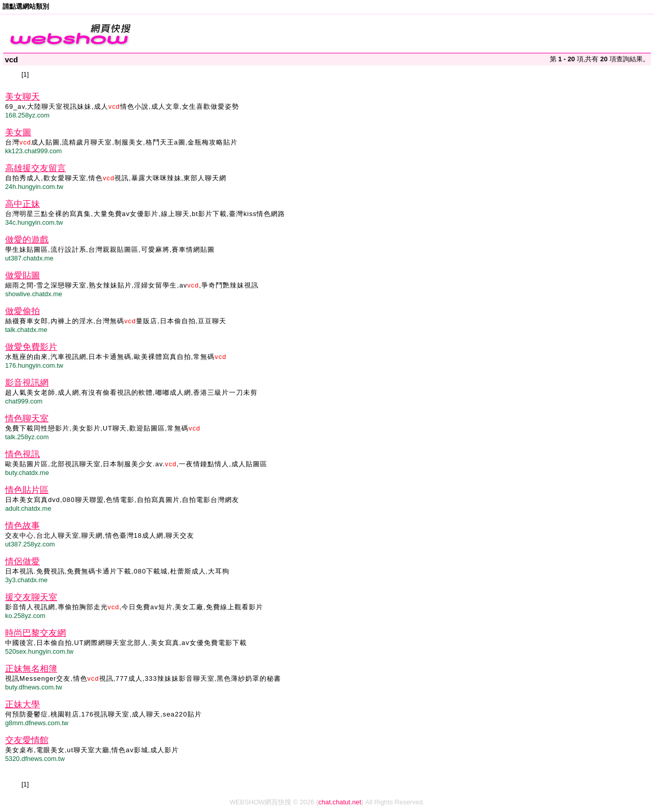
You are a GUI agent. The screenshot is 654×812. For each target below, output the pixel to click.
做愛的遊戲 (27, 240)
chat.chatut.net (340, 802)
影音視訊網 (27, 383)
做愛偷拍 (22, 311)
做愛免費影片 (31, 347)
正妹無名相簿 (31, 669)
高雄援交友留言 (36, 168)
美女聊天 (22, 97)
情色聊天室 (27, 419)
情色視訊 (22, 454)
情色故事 (22, 526)
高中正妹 (22, 204)
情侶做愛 (22, 562)
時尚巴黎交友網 (36, 633)
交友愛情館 (27, 740)
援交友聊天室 (31, 597)
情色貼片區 (27, 490)
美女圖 (18, 133)
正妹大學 (22, 704)
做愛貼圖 (22, 276)
